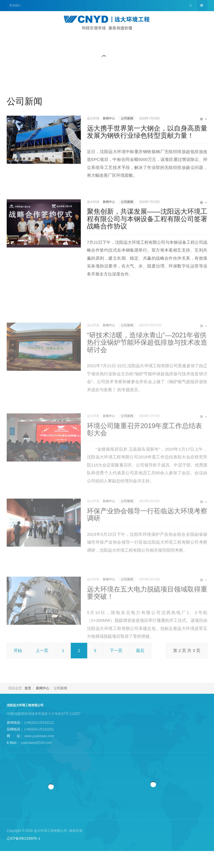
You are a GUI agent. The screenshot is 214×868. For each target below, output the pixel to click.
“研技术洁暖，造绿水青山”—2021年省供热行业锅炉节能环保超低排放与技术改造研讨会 (147, 385)
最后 (140, 650)
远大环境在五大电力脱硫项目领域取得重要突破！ (147, 631)
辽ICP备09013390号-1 (23, 838)
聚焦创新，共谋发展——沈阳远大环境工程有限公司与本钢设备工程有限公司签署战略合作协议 (147, 234)
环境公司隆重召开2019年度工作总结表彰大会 (144, 472)
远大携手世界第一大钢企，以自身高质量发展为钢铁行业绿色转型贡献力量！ (147, 144)
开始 (18, 650)
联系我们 (15, 5)
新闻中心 (43, 688)
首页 (28, 688)
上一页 (42, 650)
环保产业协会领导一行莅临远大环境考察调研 (147, 548)
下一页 (116, 650)
